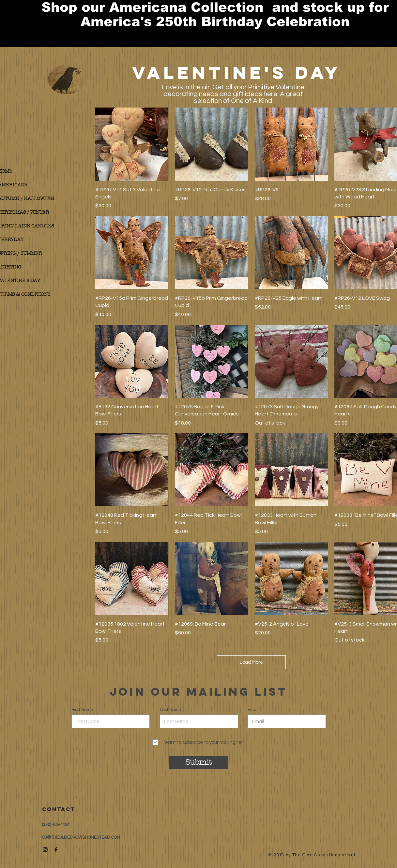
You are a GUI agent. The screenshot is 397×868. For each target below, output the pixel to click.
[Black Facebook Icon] (56, 850)
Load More (251, 662)
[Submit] (199, 762)
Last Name (170, 710)
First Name (82, 710)
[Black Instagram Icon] (45, 850)
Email (253, 710)
